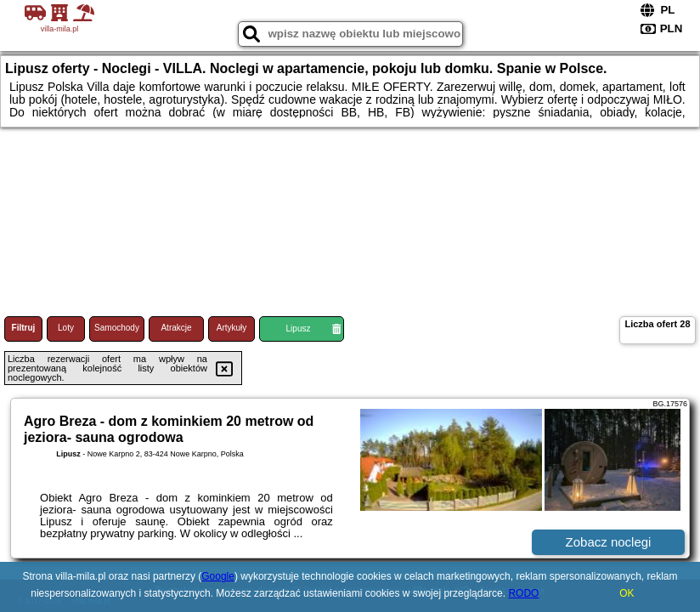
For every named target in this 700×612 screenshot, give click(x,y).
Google (218, 576)
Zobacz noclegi (609, 542)
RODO (523, 593)
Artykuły (232, 328)
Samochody (117, 328)
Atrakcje (176, 328)
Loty (66, 328)
